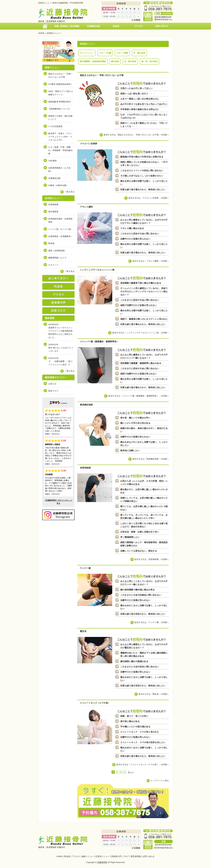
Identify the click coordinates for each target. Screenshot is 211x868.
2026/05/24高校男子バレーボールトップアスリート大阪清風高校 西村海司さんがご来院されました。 (61, 331)
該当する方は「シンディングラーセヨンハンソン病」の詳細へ (140, 333)
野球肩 (51, 243)
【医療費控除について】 (59, 109)
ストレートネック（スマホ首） (95, 703)
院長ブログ (53, 391)
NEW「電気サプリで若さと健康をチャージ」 (61, 93)
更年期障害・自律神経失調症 (93, 61)
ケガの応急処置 (55, 126)
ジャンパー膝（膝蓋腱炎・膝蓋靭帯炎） (99, 342)
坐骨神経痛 (85, 468)
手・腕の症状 (139, 53)
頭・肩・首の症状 (150, 61)
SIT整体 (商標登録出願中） (61, 84)
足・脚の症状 (130, 61)
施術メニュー (88, 856)
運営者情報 (136, 856)
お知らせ (52, 384)
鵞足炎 (83, 631)
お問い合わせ (148, 856)
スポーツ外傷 (105, 53)
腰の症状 (115, 61)
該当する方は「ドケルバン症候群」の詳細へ (149, 198)
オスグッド (53, 265)
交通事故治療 (54, 178)
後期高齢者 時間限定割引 (60, 102)
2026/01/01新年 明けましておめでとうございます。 (61, 348)
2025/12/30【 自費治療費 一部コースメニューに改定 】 (60, 361)
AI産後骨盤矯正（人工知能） (59, 169)
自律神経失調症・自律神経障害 (60, 220)
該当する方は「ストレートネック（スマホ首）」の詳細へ (143, 764)
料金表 (67, 856)
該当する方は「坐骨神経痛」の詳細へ (152, 559)
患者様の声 (116, 856)
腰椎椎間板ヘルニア (57, 258)
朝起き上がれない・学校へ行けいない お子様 (102, 75)
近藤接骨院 (102, 862)
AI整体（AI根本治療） (58, 185)
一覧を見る (70, 192)
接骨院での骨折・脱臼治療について (60, 118)
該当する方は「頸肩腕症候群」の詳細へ (151, 459)
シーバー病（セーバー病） (60, 229)
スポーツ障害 (122, 53)
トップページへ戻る (160, 780)
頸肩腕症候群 (86, 405)
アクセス (76, 856)
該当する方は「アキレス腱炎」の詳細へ (151, 261)
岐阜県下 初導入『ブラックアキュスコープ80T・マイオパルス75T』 (60, 137)
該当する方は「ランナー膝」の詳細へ (152, 622)
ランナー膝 (85, 568)
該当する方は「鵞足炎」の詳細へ (154, 694)
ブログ (126, 856)
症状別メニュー (102, 856)
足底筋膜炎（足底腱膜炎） (60, 236)
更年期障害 (53, 212)
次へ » (131, 772)
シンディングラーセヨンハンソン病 (97, 270)
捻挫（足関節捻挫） (57, 251)
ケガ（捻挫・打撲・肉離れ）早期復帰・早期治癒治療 (60, 150)
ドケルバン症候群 (89, 144)
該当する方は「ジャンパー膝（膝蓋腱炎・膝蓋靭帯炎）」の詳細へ (138, 396)
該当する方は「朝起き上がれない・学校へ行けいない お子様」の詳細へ (136, 135)
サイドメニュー (87, 53)
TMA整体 (52, 161)
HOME (41, 33)
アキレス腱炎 (86, 207)
